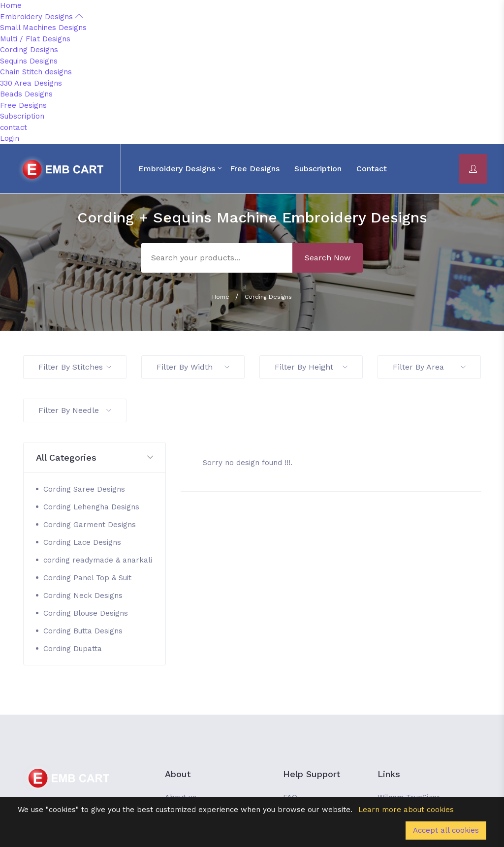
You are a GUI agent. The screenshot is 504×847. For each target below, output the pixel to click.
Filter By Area (429, 367)
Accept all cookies (446, 830)
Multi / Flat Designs (35, 39)
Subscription (22, 116)
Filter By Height (311, 367)
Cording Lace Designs (82, 542)
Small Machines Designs (43, 28)
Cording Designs (29, 50)
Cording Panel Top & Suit (87, 578)
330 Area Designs (31, 83)
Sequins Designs (29, 61)
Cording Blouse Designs (86, 613)
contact (14, 127)
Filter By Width (193, 367)
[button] (94, 458)
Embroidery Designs (41, 17)
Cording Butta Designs (83, 631)
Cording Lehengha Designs (91, 507)
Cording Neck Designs (83, 596)
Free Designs (23, 105)
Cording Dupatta (73, 649)
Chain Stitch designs (36, 72)
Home (11, 5)
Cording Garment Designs (90, 525)
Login (10, 138)
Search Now (328, 258)
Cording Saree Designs (84, 489)
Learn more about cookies (406, 810)
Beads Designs (26, 94)
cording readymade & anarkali (98, 560)
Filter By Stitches (75, 367)
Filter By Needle (75, 410)
